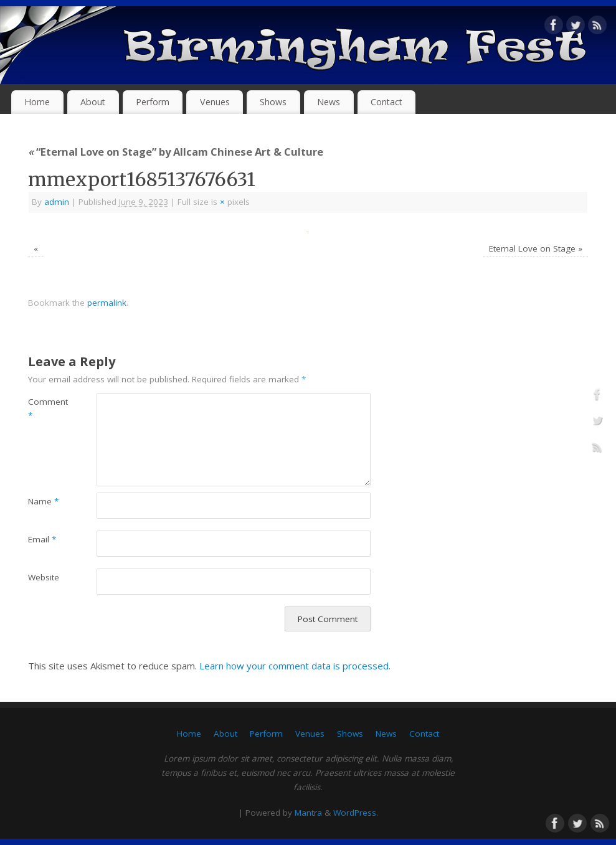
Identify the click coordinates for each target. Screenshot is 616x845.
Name (43, 501)
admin (57, 202)
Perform (153, 102)
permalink (107, 303)
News (329, 102)
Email (42, 539)
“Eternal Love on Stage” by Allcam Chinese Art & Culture (176, 152)
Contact (386, 102)
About (93, 102)
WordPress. (356, 813)
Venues (215, 102)
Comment (45, 409)
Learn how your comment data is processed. (295, 666)
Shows (273, 102)
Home (37, 102)
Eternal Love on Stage (532, 248)
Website (44, 577)
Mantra (308, 813)
